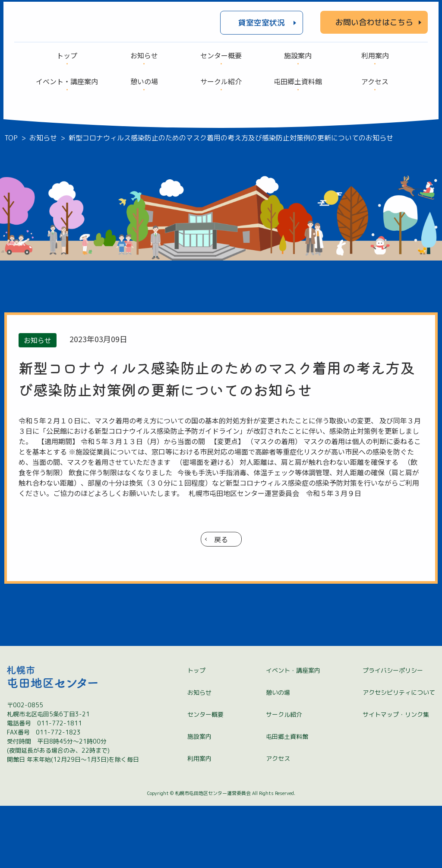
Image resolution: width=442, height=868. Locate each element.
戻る (221, 539)
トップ (196, 733)
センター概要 (205, 777)
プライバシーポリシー (393, 733)
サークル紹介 (284, 777)
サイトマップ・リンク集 (396, 777)
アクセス (278, 821)
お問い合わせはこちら (374, 22)
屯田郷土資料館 (287, 799)
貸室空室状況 (262, 23)
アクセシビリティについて (399, 755)
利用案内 (199, 821)
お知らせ (199, 755)
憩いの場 (278, 755)
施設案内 (199, 799)
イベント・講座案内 (293, 733)
